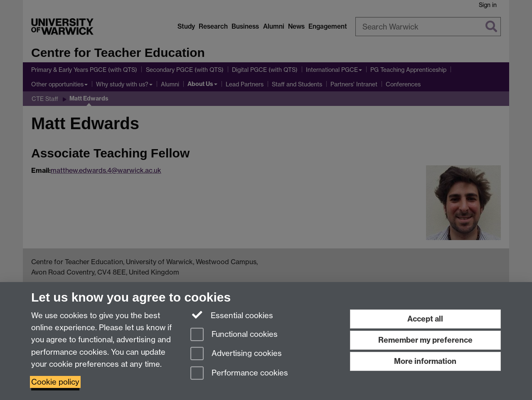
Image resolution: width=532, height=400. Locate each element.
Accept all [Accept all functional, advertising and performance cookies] (425, 319)
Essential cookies (232, 315)
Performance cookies (239, 374)
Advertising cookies (236, 354)
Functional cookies (234, 335)
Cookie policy (55, 382)
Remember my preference (425, 340)
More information (425, 361)
